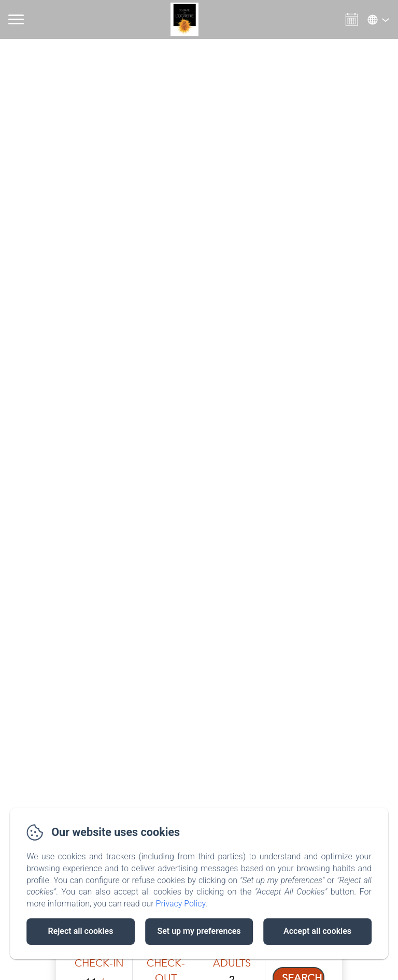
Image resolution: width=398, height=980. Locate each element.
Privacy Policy (181, 904)
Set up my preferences (199, 931)
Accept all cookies (317, 931)
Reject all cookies (81, 931)
